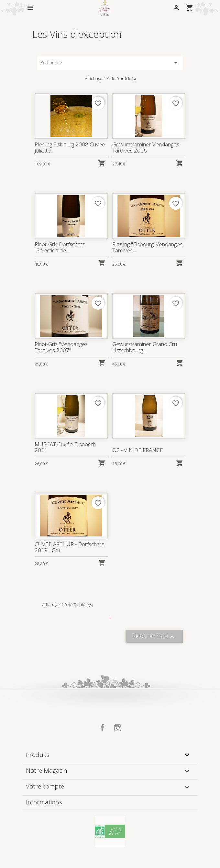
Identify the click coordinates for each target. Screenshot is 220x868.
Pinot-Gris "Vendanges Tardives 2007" (61, 347)
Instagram (118, 728)
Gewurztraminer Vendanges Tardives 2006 (146, 147)
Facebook (103, 728)
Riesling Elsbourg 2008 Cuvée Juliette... (70, 147)
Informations (44, 802)
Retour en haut (154, 637)
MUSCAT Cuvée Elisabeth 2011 (65, 447)
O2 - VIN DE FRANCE (138, 450)
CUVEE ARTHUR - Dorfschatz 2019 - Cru (69, 547)
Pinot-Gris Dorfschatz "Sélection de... (60, 247)
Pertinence (110, 63)
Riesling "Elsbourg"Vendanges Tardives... (147, 247)
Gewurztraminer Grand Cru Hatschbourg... (145, 347)
